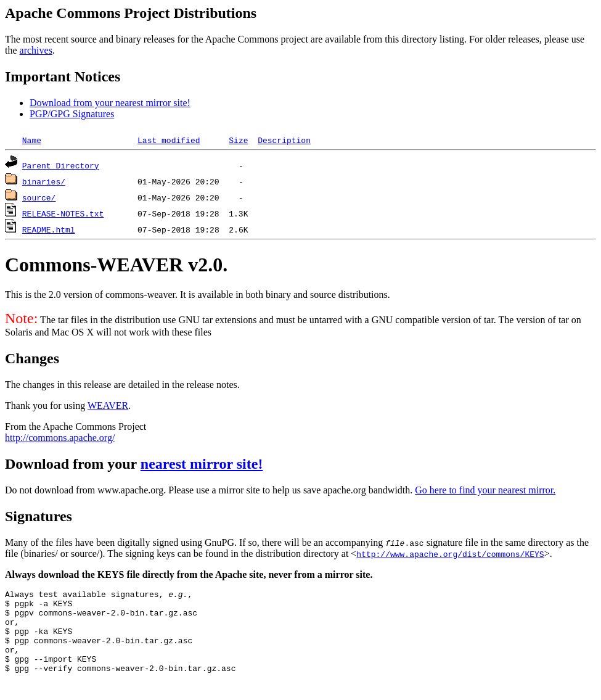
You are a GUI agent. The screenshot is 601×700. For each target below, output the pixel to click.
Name (32, 140)
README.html (49, 229)
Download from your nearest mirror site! (110, 103)
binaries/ (44, 181)
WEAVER (108, 406)
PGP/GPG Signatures (72, 114)
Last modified (169, 140)
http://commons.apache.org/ (60, 438)
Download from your (73, 464)
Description (284, 140)
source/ (39, 197)
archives (36, 50)
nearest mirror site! (202, 464)
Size (238, 140)
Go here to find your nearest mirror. (485, 490)
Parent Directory (61, 165)
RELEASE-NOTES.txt (63, 213)
